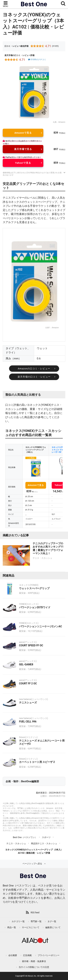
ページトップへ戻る (32, 864)
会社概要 (13, 955)
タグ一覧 (52, 921)
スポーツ (46, 837)
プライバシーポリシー (49, 955)
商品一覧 (12, 927)
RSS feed (35, 913)
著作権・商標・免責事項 (34, 961)
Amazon (62, 122)
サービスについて (31, 927)
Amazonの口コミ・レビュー (34, 369)
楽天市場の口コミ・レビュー (34, 377)
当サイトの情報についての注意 (34, 967)
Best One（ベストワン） (25, 837)
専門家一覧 (36, 921)
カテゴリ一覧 (18, 921)
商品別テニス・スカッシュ (44, 844)
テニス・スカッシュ (16, 844)
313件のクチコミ (37, 60)
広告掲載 (27, 955)
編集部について (53, 927)
